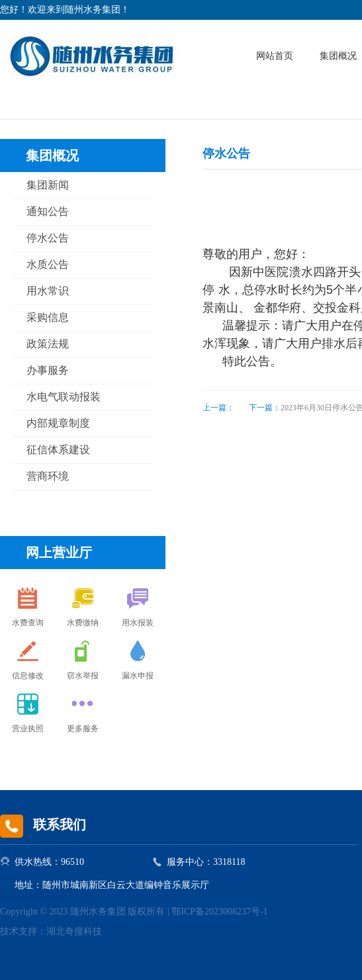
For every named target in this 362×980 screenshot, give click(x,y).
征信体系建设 (58, 450)
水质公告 (48, 264)
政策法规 (48, 344)
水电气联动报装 (64, 397)
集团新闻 (48, 185)
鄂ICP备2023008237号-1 (219, 912)
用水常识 (48, 291)
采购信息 (48, 317)
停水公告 (48, 238)
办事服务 (48, 370)
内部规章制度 (58, 423)
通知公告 (48, 211)
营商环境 (48, 476)
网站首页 (275, 56)
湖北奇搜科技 (74, 931)
